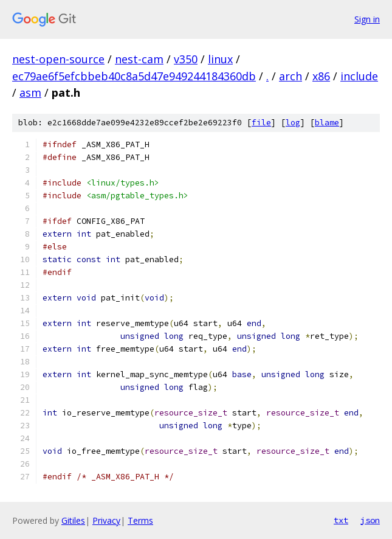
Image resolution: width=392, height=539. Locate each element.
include (359, 76)
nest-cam (139, 59)
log (293, 123)
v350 (186, 59)
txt (341, 520)
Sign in (367, 19)
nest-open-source (58, 59)
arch (291, 76)
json (370, 520)
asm (30, 92)
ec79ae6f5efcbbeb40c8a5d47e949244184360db (134, 76)
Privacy (106, 520)
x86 (321, 76)
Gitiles (73, 520)
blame (327, 123)
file (261, 123)
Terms (140, 520)
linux (220, 59)
